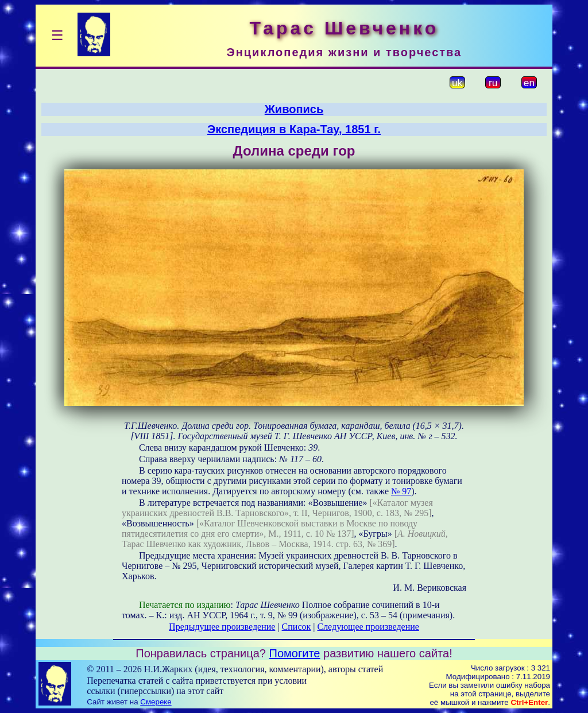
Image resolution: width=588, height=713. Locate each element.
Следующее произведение (368, 627)
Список (297, 627)
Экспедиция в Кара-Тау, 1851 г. (294, 129)
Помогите (295, 653)
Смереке (156, 702)
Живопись (294, 109)
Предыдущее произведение (222, 627)
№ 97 (401, 491)
